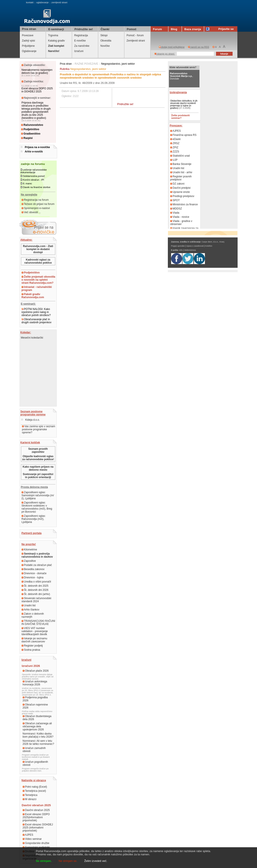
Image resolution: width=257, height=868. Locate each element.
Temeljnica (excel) (34, 791)
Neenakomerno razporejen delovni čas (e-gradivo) (37, 71)
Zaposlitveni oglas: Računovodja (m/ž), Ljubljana (34, 519)
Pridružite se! (125, 104)
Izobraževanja (178, 92)
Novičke (105, 46)
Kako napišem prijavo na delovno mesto (38, 468)
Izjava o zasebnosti (195, 246)
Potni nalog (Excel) (35, 787)
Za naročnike (82, 46)
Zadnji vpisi (29, 41)
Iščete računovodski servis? (183, 67)
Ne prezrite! (29, 544)
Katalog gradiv (57, 41)
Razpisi (27, 138)
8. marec (27, 183)
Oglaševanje (29, 51)
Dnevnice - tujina (33, 578)
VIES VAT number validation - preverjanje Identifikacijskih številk (35, 631)
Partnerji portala (32, 533)
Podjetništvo (30, 129)
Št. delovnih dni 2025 (35, 586)
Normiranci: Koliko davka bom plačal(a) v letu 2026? (38, 735)
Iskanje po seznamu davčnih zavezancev (34, 640)
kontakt (30, 2)
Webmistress (190, 250)
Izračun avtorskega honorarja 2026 (35, 683)
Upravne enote (180, 192)
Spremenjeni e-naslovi (36, 208)
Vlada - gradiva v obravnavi (181, 223)
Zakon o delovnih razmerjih (33, 615)
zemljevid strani (59, 2)
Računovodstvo (32, 125)
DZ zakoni (177, 184)
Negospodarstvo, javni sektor (118, 64)
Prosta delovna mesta (34, 487)
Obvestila (106, 41)
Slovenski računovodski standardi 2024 (37, 600)
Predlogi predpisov (182, 196)
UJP (174, 160)
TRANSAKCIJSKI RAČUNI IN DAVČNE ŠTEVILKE (38, 622)
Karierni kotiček (30, 443)
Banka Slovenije (181, 164)
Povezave (28, 35)
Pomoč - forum (135, 35)
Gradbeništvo (31, 134)
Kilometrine (29, 550)
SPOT (175, 200)
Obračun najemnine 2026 (35, 706)
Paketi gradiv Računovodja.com (33, 296)
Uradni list (29, 605)
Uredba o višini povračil (36, 582)
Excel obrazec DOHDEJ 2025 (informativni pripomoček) (38, 828)
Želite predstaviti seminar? (181, 117)
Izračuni (79, 51)
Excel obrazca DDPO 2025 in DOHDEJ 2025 (37, 90)
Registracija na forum (35, 200)
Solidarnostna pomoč (34, 176)
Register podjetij (32, 646)
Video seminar (32, 839)
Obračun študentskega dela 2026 (37, 718)
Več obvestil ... (31, 212)
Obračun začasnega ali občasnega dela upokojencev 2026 (37, 726)
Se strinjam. (44, 861)
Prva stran (29, 29)
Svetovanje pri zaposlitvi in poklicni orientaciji (38, 476)
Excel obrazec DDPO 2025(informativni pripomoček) (36, 817)
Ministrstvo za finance (184, 204)
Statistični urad (180, 156)
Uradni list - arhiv (181, 172)
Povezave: (176, 126)
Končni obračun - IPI (33, 180)
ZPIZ (174, 147)
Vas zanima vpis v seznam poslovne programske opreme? (39, 429)
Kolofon (209, 246)
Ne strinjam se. (68, 861)
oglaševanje (42, 2)
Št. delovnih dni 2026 (35, 590)
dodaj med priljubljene (172, 47)
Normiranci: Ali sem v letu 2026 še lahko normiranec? (38, 742)
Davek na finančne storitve (37, 187)
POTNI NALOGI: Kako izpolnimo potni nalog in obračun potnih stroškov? (36, 312)
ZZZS (175, 152)
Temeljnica (30, 795)
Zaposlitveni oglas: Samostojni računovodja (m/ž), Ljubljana (38, 495)
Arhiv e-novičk (34, 152)
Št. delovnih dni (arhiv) (36, 594)
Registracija (81, 35)
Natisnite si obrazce (34, 780)
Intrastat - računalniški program (37, 289)
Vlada (175, 213)
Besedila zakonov (33, 569)
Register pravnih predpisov (181, 178)
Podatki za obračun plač (37, 565)
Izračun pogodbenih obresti (35, 763)
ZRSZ (175, 143)
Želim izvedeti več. (96, 861)
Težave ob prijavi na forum (38, 204)
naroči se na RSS (199, 47)
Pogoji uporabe (178, 246)
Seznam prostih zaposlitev (38, 450)
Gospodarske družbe (36, 843)
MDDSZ (176, 209)
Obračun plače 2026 (36, 671)
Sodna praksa (31, 650)
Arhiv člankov (31, 610)
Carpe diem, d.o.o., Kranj (213, 242)
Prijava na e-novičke (37, 147)
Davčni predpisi (180, 188)
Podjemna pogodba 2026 (35, 699)
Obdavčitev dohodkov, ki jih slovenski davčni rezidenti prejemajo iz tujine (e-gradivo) (184, 104)
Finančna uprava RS (183, 135)
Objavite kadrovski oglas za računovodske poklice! (38, 458)
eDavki (175, 139)
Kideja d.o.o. (30, 420)
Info (181, 250)
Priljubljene (28, 46)
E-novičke (80, 41)
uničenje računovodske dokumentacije (34, 171)
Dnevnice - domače (34, 573)
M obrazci (30, 799)
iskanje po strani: (165, 54)
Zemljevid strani (136, 41)
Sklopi (104, 35)
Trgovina (53, 35)
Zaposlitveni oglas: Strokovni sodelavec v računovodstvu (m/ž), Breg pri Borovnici (37, 507)
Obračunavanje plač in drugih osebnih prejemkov (37, 321)
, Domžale (182, 76)
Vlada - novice (180, 217)
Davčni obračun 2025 (36, 810)
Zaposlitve (29, 561)
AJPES (28, 835)
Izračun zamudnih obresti (34, 750)
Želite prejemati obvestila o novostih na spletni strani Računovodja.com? (38, 280)
